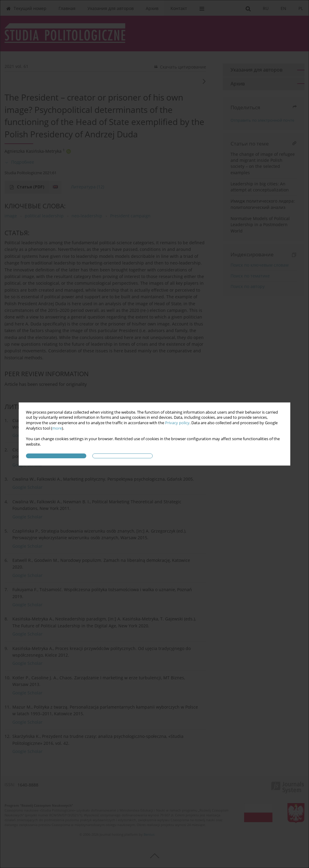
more (57, 428)
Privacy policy (177, 423)
